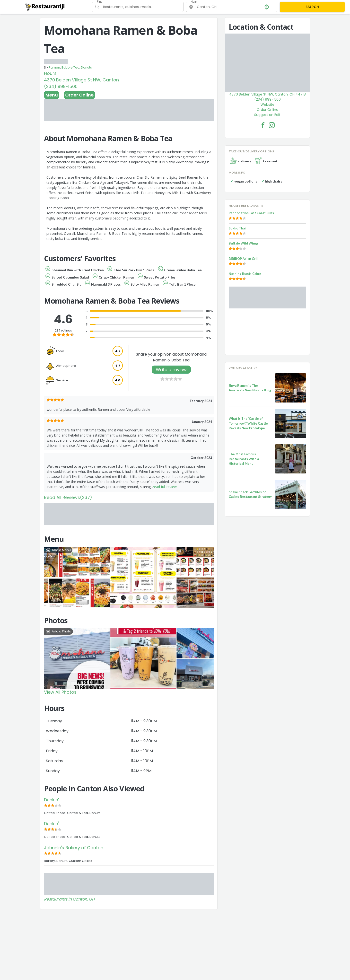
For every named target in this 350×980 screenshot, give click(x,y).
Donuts (86, 67)
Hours (50, 73)
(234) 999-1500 (61, 86)
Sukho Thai (237, 228)
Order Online (79, 95)
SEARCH (312, 7)
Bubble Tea (70, 67)
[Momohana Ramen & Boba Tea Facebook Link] (263, 125)
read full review (165, 487)
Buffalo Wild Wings (244, 243)
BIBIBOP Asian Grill (244, 259)
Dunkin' (51, 800)
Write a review (171, 370)
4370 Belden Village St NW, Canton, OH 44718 (267, 94)
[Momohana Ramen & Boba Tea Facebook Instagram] (272, 125)
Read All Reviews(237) (68, 497)
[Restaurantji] (45, 7)
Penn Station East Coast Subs (251, 213)
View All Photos (60, 692)
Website (267, 105)
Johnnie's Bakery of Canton (74, 848)
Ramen (54, 67)
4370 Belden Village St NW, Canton (81, 80)
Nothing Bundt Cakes (245, 274)
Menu (52, 95)
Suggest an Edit (267, 115)
